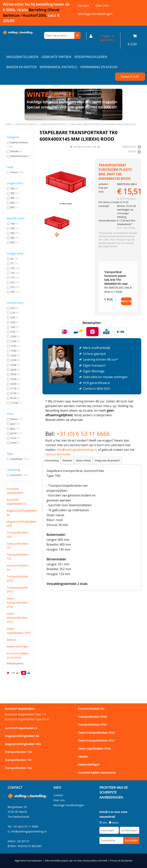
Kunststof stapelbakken (15, 491)
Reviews (67, 460)
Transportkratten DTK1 (18, 590)
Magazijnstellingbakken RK (19, 513)
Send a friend (83, 460)
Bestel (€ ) (126, 301)
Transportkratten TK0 (18, 535)
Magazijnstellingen (22, 57)
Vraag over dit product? (107, 460)
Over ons (102, 6)
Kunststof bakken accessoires (18, 655)
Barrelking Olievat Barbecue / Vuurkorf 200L (31, 15)
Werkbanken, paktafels (58, 67)
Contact (84, 6)
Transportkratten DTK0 (18, 579)
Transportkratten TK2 (18, 557)
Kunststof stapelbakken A (16, 502)
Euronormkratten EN (18, 568)
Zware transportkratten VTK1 (17, 618)
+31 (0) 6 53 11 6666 (83, 434)
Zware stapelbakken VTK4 (19, 631)
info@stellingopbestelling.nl (77, 450)
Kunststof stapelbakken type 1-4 (25, 714)
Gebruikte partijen (56, 57)
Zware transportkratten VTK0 (17, 603)
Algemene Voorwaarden (28, 861)
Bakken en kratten (21, 67)
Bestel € (130, 77)
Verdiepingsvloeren (91, 57)
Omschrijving (52, 460)
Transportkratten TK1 (18, 546)
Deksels (12, 640)
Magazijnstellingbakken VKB (19, 524)
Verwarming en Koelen (99, 67)
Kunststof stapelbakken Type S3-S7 (27, 719)
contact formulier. (58, 454)
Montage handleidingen (95, 14)
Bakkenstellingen (18, 646)
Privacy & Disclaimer (121, 861)
